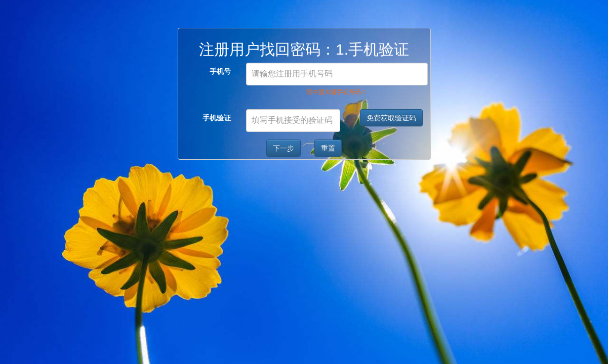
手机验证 (217, 118)
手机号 (220, 71)
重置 (328, 148)
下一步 (283, 148)
